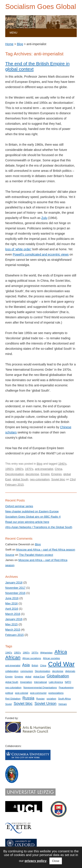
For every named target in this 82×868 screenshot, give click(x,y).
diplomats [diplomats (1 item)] (70, 671)
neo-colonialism (40, 479)
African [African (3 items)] (13, 657)
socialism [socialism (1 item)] (51, 699)
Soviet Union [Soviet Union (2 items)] (45, 704)
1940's (62, 464)
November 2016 (15, 593)
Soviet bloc (58, 479)
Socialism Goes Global (41, 7)
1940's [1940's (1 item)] (9, 653)
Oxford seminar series (19, 506)
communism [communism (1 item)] (27, 671)
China (58, 469)
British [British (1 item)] (35, 665)
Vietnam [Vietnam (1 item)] (63, 704)
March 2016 (13, 614)
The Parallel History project (36, 555)
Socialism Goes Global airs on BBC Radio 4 (33, 517)
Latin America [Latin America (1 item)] (56, 682)
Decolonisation (15, 474)
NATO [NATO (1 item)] (68, 682)
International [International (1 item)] (41, 682)
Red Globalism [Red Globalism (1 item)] (13, 699)
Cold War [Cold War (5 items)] (61, 664)
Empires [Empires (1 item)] (19, 677)
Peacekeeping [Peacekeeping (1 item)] (66, 687)
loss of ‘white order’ (18, 249)
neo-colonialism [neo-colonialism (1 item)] (13, 687)
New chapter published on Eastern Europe (32, 511)
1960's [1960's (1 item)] (26, 653)
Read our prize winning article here (27, 522)
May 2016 (11, 603)
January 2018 (14, 582)
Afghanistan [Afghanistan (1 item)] (46, 653)
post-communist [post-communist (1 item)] (38, 693)
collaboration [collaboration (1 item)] (12, 671)
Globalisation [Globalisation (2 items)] (58, 676)
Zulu (44, 218)
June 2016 (12, 598)
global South (20, 479)
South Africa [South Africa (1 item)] (64, 699)
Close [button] (56, 861)
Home (9, 44)
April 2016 (12, 609)
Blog (20, 44)
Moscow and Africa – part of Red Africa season (46, 550)
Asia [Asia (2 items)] (26, 665)
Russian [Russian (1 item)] (41, 699)
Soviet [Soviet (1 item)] (9, 704)
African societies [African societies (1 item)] (52, 658)
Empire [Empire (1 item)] (9, 677)
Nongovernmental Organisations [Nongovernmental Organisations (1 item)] (40, 687)
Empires (56, 474)
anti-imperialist (44, 469)
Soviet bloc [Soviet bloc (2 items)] (23, 704)
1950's (9, 469)
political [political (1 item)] (9, 693)
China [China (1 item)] (43, 665)
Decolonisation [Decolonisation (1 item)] (43, 671)
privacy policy (36, 861)
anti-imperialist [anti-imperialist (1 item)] (13, 665)
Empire (45, 474)
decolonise (32, 474)
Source (10, 555)
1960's (19, 469)
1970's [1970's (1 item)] (35, 653)
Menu (13, 33)
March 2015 (13, 630)
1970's (29, 469)
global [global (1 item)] (28, 677)
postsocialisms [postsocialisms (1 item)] (56, 693)
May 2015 (11, 624)
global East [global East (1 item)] (39, 677)
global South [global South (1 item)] (12, 682)
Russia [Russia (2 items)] (28, 698)
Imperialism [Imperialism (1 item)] (26, 682)
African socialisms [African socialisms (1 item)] (32, 658)
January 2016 (14, 619)
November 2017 (15, 588)
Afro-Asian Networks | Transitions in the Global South (39, 527)
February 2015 (15, 635)
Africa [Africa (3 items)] (61, 652)
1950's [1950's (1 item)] (17, 653)
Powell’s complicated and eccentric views (41, 254)
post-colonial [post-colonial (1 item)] (21, 693)
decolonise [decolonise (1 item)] (58, 671)
